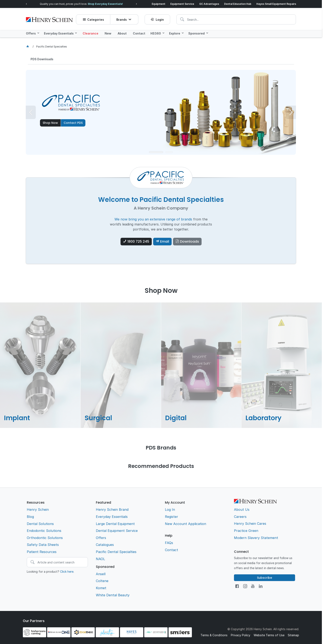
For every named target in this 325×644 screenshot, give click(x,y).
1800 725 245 (138, 241)
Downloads (189, 241)
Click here (67, 571)
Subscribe (265, 577)
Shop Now (50, 122)
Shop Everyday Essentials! (105, 4)
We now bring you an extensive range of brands (153, 219)
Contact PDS (73, 122)
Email (165, 241)
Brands (122, 18)
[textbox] (205, 18)
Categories (97, 18)
